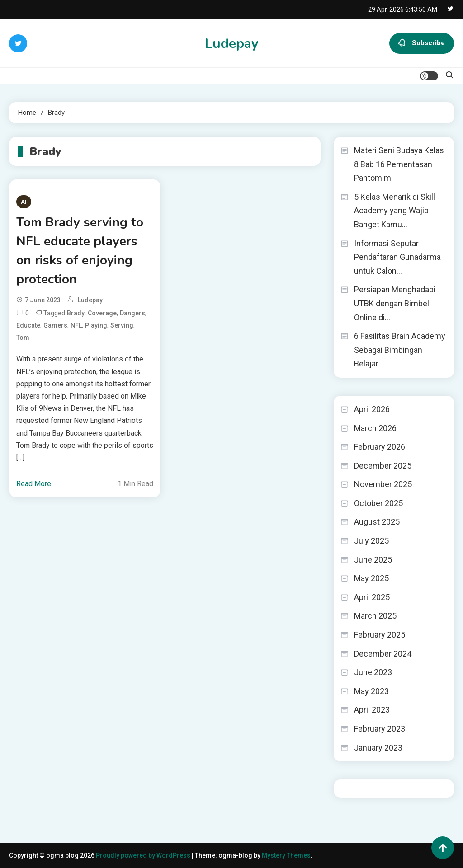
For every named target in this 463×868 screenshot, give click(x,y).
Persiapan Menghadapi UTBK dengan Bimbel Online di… (395, 303)
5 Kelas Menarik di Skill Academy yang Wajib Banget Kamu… (394, 211)
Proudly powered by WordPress (144, 855)
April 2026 (372, 409)
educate (28, 325)
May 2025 (371, 578)
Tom (23, 338)
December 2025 (383, 466)
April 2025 (372, 597)
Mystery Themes (286, 855)
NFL (76, 325)
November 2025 (383, 484)
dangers (132, 313)
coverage (102, 313)
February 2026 (380, 447)
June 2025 (373, 560)
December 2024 (383, 654)
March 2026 (375, 428)
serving (122, 325)
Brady (76, 313)
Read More (34, 484)
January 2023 (378, 748)
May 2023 (371, 691)
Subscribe (422, 43)
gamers (55, 325)
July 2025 (371, 541)
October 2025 (378, 503)
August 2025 (377, 522)
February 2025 (380, 635)
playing (96, 325)
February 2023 (380, 729)
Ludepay (232, 44)
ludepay (90, 300)
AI (24, 202)
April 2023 (372, 710)
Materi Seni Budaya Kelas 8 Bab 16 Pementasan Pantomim (399, 164)
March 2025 (375, 616)
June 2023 (373, 672)
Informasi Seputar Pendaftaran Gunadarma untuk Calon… (397, 257)
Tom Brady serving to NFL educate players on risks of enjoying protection (80, 251)
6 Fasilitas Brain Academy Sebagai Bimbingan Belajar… (400, 350)
